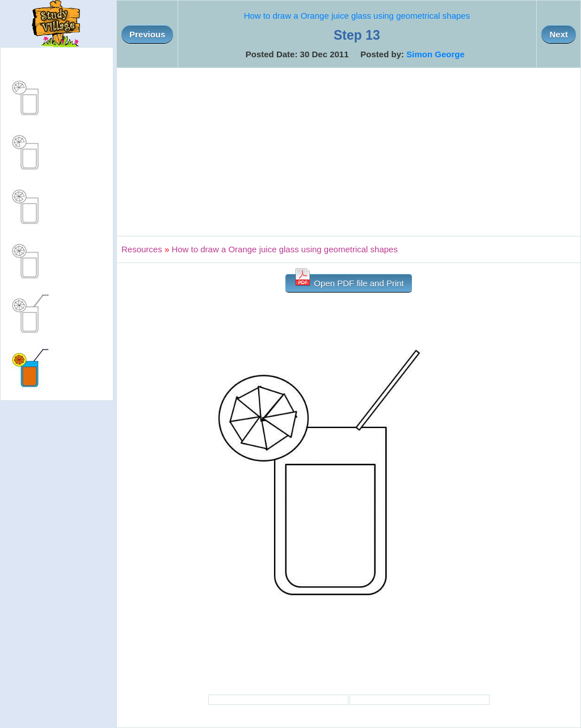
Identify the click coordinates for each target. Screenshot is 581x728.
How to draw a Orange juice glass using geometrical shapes (357, 16)
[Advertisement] (349, 152)
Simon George (435, 54)
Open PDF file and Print (349, 281)
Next (559, 34)
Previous (147, 34)
